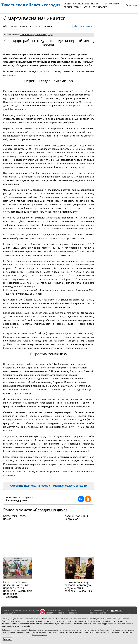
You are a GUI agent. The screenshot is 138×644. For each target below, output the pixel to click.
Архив (87, 7)
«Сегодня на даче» (50, 510)
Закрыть (7, 639)
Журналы (72, 610)
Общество (70, 4)
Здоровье (83, 4)
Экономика (112, 4)
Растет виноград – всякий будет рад (37, 35)
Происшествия (73, 7)
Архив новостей (54, 610)
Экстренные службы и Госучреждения (99, 612)
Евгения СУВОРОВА (43, 26)
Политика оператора (40, 635)
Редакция (72, 613)
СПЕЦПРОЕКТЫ (101, 7)
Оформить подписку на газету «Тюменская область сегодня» (49, 486)
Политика (97, 4)
